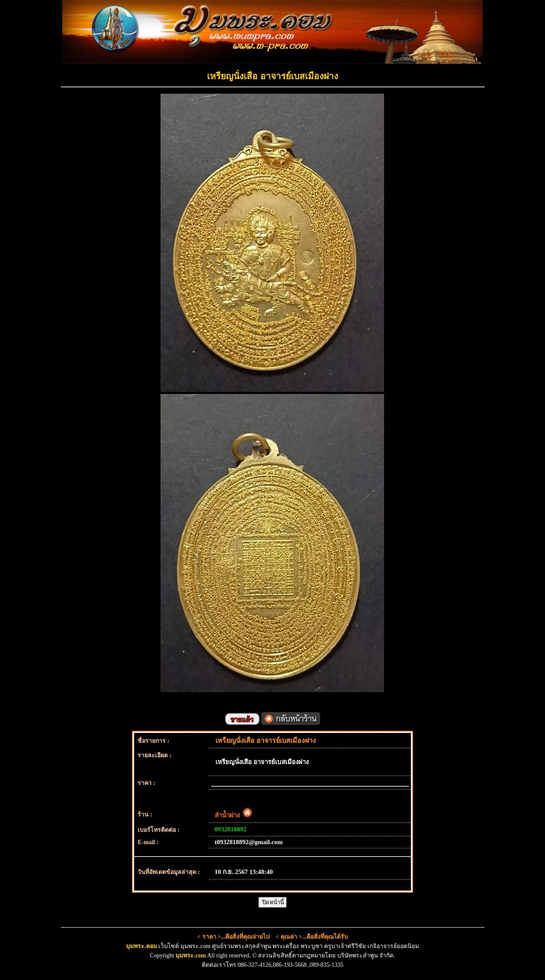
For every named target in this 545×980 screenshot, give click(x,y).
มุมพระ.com (191, 956)
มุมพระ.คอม (142, 946)
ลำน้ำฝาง (234, 815)
